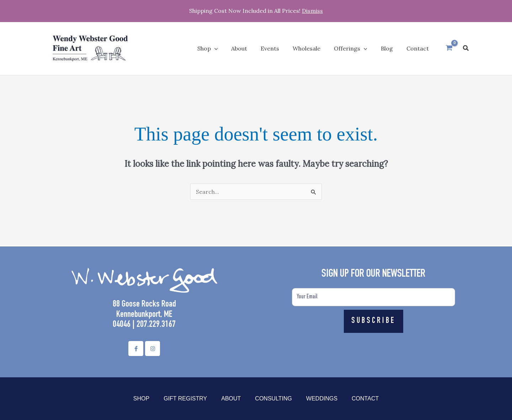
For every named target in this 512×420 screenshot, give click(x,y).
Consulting (273, 398)
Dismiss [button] (312, 11)
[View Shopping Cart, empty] (449, 48)
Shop (141, 398)
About (231, 398)
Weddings (322, 398)
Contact (365, 398)
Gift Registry (185, 398)
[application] (228, 48)
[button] (466, 48)
